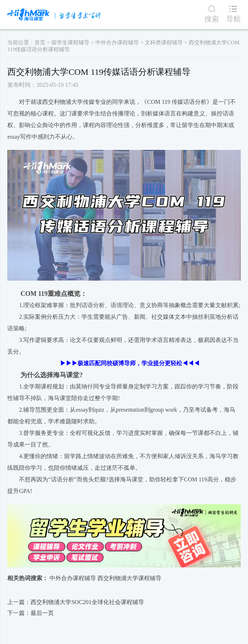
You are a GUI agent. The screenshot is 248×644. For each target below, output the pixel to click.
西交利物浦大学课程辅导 (129, 578)
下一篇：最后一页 (31, 613)
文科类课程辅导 (164, 42)
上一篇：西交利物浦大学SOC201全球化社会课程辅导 (75, 602)
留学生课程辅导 (70, 42)
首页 (40, 42)
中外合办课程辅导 (117, 42)
